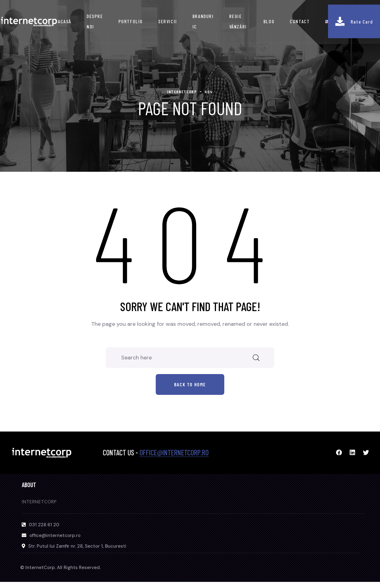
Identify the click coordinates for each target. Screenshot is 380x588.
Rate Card (362, 22)
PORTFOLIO (131, 21)
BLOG (269, 21)
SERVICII (168, 21)
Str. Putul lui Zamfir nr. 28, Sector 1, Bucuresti (77, 546)
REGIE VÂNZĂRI (238, 21)
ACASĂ (65, 21)
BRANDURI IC (203, 21)
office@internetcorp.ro (174, 452)
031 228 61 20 (44, 525)
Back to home (190, 384)
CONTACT (300, 21)
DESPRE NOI (95, 21)
